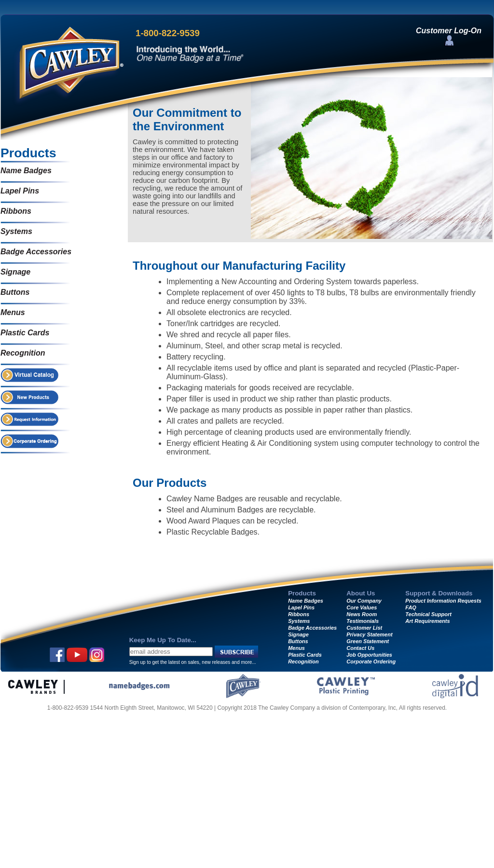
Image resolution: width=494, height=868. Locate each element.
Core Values (362, 607)
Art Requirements (427, 621)
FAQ (411, 607)
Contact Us (360, 648)
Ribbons (16, 211)
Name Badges (26, 171)
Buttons (15, 292)
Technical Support (428, 614)
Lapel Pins (20, 191)
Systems (16, 231)
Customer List (364, 628)
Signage (15, 272)
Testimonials (363, 621)
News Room (362, 614)
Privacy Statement (369, 634)
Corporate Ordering (371, 661)
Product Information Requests (443, 601)
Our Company (364, 601)
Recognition (23, 353)
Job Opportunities (369, 655)
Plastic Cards (25, 333)
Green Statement (368, 641)
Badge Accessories (36, 252)
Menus (13, 312)
